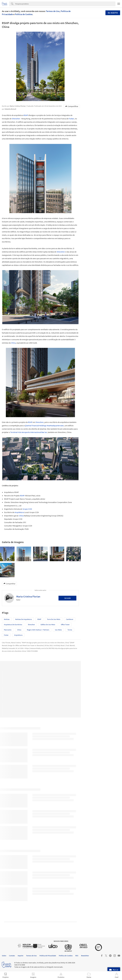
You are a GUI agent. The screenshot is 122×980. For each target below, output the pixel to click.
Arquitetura (19, 512)
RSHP (26, 115)
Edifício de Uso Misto (48, 625)
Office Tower (65, 625)
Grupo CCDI (27, 509)
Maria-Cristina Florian (28, 596)
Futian (71, 119)
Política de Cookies (24, 14)
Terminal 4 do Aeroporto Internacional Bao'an (29, 432)
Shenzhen (16, 119)
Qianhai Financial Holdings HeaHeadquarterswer (44, 426)
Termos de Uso (53, 11)
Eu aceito (113, 13)
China (13, 343)
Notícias (7, 619)
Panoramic (8, 630)
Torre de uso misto (54, 619)
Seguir (67, 598)
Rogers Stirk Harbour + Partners (38, 630)
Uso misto (58, 630)
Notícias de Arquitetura (23, 619)
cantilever (70, 619)
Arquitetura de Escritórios (13, 625)
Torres (70, 630)
